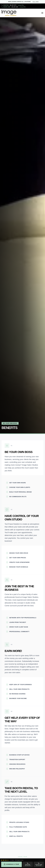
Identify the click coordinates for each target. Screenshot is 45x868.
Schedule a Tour (11, 864)
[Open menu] (42, 13)
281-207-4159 (14, 7)
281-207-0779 (13, 5)
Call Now (36, 2)
